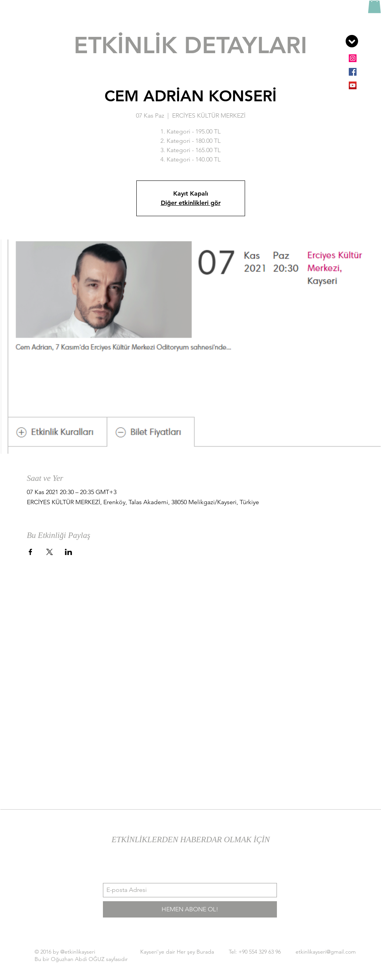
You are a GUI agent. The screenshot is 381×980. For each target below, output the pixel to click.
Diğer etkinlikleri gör (191, 203)
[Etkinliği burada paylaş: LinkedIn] (69, 552)
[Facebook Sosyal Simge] (353, 72)
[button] (352, 41)
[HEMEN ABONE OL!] (190, 909)
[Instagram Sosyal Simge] (353, 58)
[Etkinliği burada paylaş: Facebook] (30, 552)
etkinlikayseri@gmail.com (326, 952)
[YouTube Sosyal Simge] (353, 85)
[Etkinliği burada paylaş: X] (50, 552)
